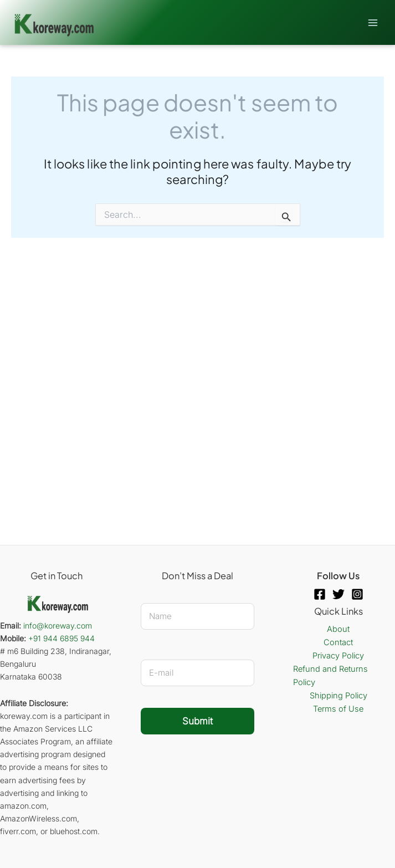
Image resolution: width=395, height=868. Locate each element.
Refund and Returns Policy (330, 676)
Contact (338, 642)
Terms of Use (338, 709)
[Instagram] (357, 594)
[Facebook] (320, 594)
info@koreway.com (58, 626)
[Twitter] (338, 594)
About (338, 629)
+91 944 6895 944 (61, 638)
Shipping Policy (338, 696)
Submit (197, 721)
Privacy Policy (338, 656)
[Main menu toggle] (373, 22)
